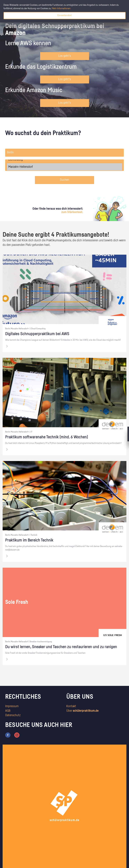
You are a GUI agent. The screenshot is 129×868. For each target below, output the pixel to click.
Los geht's (65, 56)
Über (82, 711)
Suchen (64, 180)
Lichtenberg (64, 160)
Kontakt (71, 706)
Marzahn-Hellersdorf (64, 167)
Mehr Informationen (61, 8)
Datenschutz (13, 715)
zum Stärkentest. (72, 212)
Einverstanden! (65, 15)
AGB (8, 711)
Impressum (12, 706)
